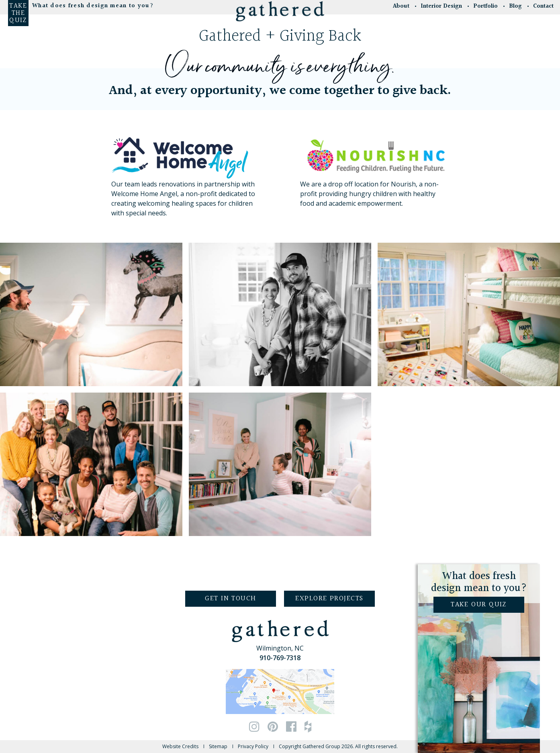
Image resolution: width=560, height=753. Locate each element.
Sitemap (218, 746)
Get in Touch (230, 599)
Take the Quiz (18, 13)
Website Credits (180, 746)
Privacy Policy (253, 746)
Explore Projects (329, 599)
